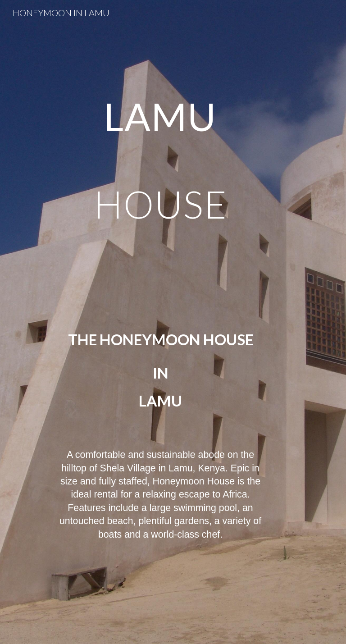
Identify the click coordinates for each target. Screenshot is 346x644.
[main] (160, 322)
